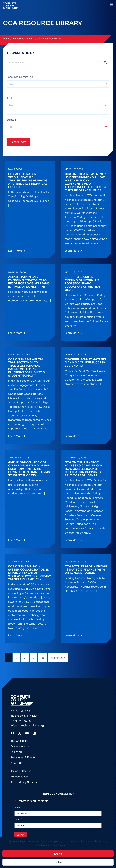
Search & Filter (22, 53)
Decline (58, 862)
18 (43, 658)
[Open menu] (111, 5)
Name (18, 808)
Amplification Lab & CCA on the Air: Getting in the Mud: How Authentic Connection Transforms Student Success (29, 469)
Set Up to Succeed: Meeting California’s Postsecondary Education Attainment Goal (83, 284)
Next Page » (58, 658)
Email (18, 820)
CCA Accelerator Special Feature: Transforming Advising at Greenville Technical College (28, 181)
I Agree (58, 854)
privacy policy (74, 845)
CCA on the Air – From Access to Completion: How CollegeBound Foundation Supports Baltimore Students (83, 469)
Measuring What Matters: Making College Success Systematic (86, 363)
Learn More (15, 252)
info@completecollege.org (27, 725)
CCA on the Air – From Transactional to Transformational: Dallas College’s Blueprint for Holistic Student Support (26, 368)
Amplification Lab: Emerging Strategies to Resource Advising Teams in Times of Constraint (29, 282)
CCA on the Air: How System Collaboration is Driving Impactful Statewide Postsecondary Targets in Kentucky (30, 573)
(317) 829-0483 (21, 721)
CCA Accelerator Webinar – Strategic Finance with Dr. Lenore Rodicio (86, 570)
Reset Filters (18, 142)
